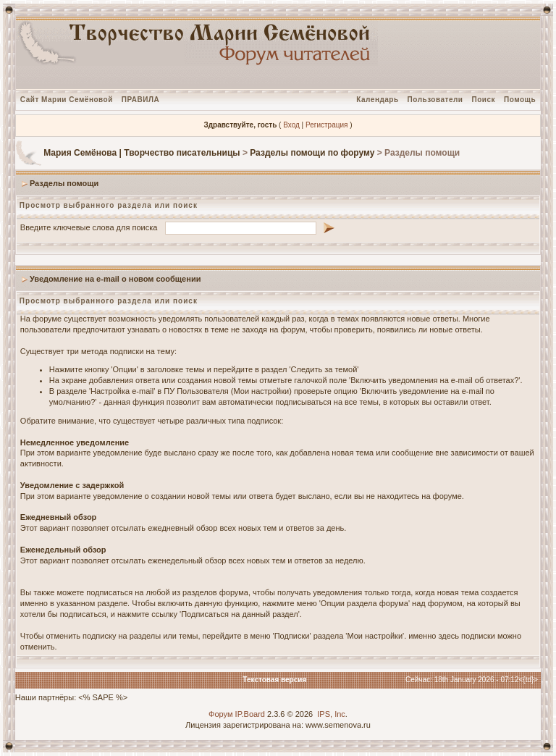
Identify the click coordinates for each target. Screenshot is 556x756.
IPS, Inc (331, 714)
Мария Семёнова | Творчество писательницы (142, 153)
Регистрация (327, 125)
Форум (220, 714)
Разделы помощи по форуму (312, 153)
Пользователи (435, 100)
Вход (291, 125)
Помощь (520, 100)
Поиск (484, 100)
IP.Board (250, 714)
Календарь (377, 100)
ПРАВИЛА (140, 100)
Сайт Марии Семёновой (67, 100)
